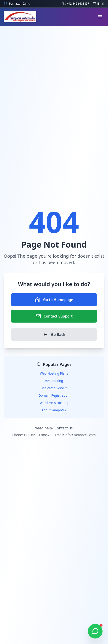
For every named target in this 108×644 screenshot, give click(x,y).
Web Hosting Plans (54, 373)
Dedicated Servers (54, 388)
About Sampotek (54, 410)
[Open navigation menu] (100, 17)
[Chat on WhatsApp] (95, 631)
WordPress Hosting (54, 403)
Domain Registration (54, 395)
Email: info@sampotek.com (75, 435)
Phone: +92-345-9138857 (31, 435)
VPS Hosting (54, 381)
